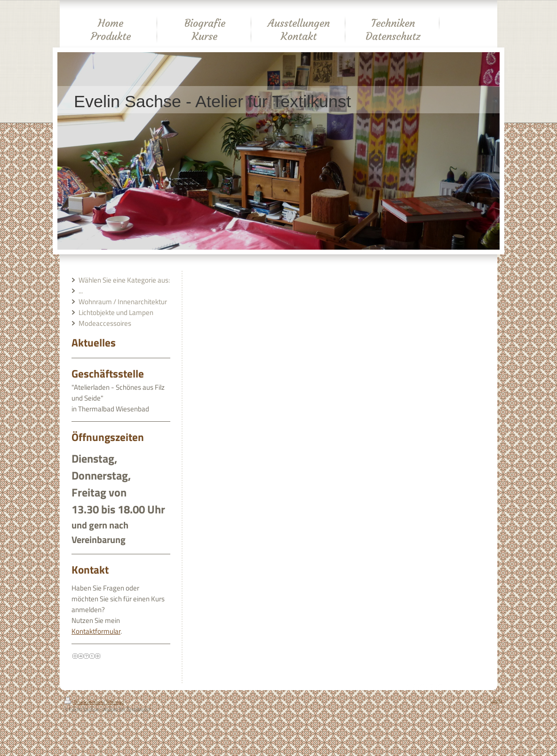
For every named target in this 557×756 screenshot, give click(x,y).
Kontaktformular (96, 631)
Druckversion (84, 702)
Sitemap (115, 702)
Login (496, 701)
